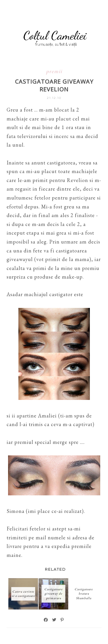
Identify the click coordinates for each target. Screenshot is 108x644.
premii (54, 71)
